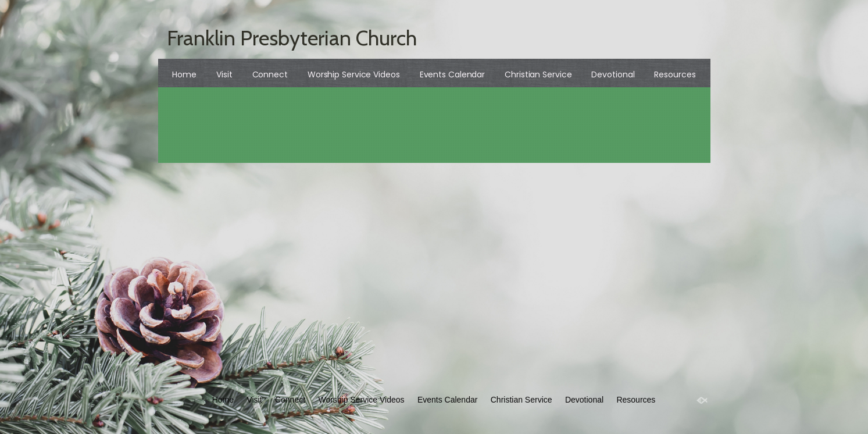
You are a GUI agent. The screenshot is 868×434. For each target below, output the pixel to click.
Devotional (613, 74)
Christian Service (538, 74)
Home (184, 74)
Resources (675, 74)
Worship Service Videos (354, 74)
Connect (270, 74)
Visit (224, 74)
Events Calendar (453, 74)
